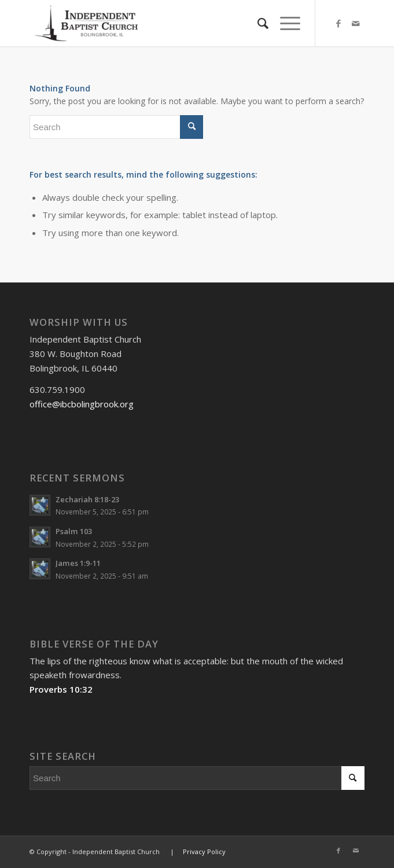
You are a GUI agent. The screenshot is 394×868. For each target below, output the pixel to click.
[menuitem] (257, 23)
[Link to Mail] (356, 23)
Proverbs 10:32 (61, 689)
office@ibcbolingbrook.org (82, 404)
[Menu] (284, 23)
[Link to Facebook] (338, 23)
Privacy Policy (204, 852)
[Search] (257, 23)
